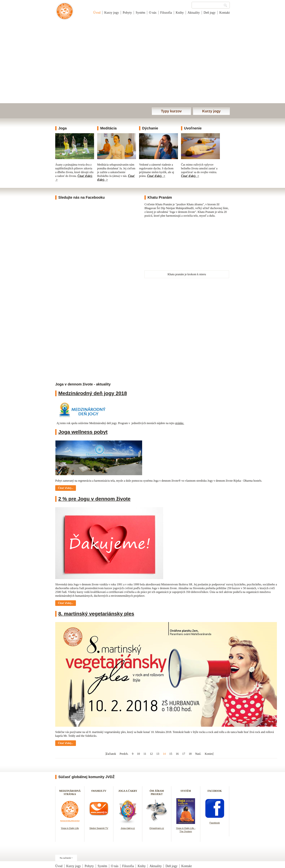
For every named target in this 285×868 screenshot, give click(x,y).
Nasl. (198, 754)
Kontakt (225, 13)
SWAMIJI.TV (99, 791)
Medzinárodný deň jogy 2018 (93, 393)
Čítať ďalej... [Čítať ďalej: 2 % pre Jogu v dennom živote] (66, 603)
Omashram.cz (157, 828)
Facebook (215, 823)
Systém (140, 13)
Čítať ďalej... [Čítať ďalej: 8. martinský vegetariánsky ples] (66, 743)
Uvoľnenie (193, 128)
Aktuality (194, 13)
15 (171, 754)
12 (151, 754)
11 (145, 754)
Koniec (209, 754)
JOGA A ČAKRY (128, 791)
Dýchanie (150, 128)
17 (184, 754)
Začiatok (111, 754)
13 (158, 754)
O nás (153, 13)
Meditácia (108, 128)
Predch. (124, 754)
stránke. (180, 423)
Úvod (97, 13)
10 (138, 754)
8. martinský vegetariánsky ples (96, 614)
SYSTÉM (186, 791)
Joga (63, 128)
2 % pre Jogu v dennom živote (94, 499)
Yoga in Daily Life (70, 828)
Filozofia (166, 13)
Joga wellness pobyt (83, 432)
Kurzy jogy (111, 13)
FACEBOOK (215, 791)
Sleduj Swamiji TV (99, 828)
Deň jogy (210, 13)
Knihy (180, 13)
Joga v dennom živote (65, 13)
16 (177, 754)
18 (190, 754)
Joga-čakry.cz (128, 828)
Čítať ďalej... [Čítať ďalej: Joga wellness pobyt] (66, 488)
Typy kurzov (171, 111)
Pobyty (127, 13)
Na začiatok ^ (66, 858)
